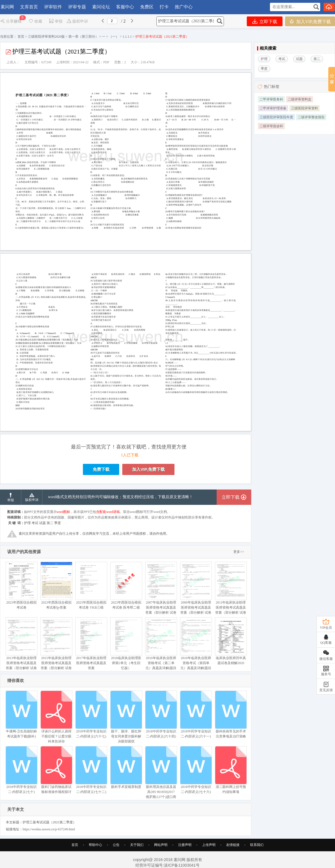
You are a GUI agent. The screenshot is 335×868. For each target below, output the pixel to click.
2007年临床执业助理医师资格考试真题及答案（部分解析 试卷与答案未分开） (161, 591)
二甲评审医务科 (271, 99)
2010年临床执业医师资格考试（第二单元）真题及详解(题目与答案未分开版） (161, 646)
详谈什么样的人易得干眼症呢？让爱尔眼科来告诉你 (56, 717)
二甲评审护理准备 (273, 108)
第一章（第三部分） (83, 37)
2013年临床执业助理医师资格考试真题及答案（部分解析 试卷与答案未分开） (21, 646)
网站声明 (161, 845)
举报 (56, 21)
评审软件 (53, 7)
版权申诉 (77, 21)
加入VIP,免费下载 (310, 21)
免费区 (147, 7)
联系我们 (257, 845)
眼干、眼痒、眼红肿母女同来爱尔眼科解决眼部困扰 (126, 717)
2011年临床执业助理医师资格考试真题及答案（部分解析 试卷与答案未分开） (231, 591)
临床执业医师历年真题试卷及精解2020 (231, 641)
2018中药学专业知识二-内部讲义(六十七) (91, 714)
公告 (116, 845)
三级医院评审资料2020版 (46, 37)
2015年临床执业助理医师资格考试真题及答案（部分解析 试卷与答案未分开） (56, 646)
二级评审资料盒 (300, 99)
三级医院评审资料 (305, 108)
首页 (21, 37)
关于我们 (137, 845)
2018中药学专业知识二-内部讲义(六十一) (196, 714)
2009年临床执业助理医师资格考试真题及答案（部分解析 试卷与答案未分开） (196, 591)
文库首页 (29, 7)
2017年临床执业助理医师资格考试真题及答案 (91, 644)
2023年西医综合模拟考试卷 (21, 586)
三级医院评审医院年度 (276, 117)
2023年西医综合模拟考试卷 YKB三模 (91, 586)
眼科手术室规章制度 (126, 767)
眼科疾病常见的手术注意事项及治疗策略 (231, 714)
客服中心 (125, 7)
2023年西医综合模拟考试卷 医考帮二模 (126, 586)
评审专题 (77, 7)
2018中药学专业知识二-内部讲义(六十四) (161, 714)
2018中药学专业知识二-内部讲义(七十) (21, 770)
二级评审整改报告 (311, 117)
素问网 (7, 7)
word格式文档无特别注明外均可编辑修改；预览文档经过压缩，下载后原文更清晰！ (120, 497)
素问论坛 (101, 7)
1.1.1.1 (127, 37)
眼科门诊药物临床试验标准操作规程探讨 (56, 770)
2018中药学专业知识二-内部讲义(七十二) (91, 770)
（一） (114, 37)
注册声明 (185, 845)
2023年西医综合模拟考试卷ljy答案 (56, 586)
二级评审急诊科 (271, 126)
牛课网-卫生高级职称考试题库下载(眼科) (21, 714)
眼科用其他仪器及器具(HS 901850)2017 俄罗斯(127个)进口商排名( (161, 775)
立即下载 (265, 21)
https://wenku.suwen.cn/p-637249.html (49, 829)
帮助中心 (95, 845)
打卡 (164, 7)
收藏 (35, 21)
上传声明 (209, 845)
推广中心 (184, 7)
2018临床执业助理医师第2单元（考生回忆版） (126, 644)
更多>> (239, 552)
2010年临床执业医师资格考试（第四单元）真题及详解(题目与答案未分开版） (196, 646)
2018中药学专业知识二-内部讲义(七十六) (196, 770)
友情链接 (233, 845)
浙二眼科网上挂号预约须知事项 (231, 770)
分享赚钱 (11, 21)
